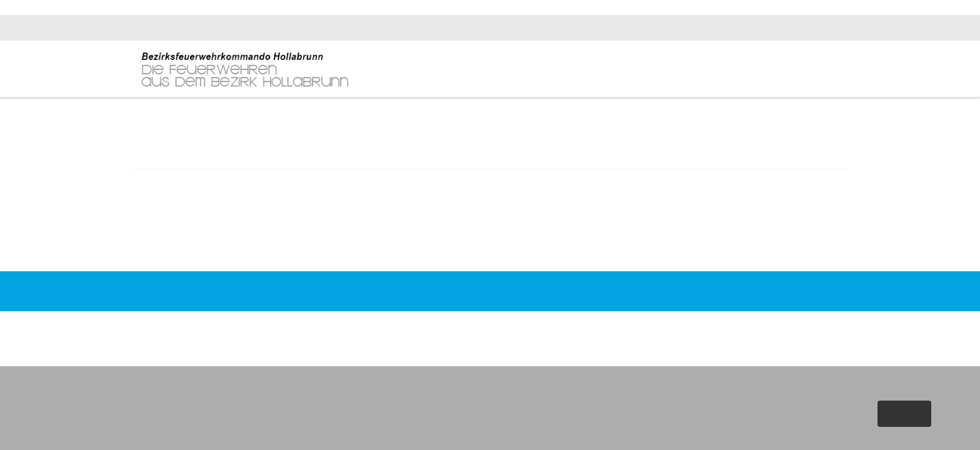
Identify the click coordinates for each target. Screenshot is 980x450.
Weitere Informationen (876, 437)
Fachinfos (764, 70)
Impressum (632, 314)
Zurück (490, 252)
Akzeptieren (903, 414)
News (680, 70)
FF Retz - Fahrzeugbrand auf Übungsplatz (221, 234)
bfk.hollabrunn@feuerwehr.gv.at (786, 28)
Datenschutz (687, 314)
